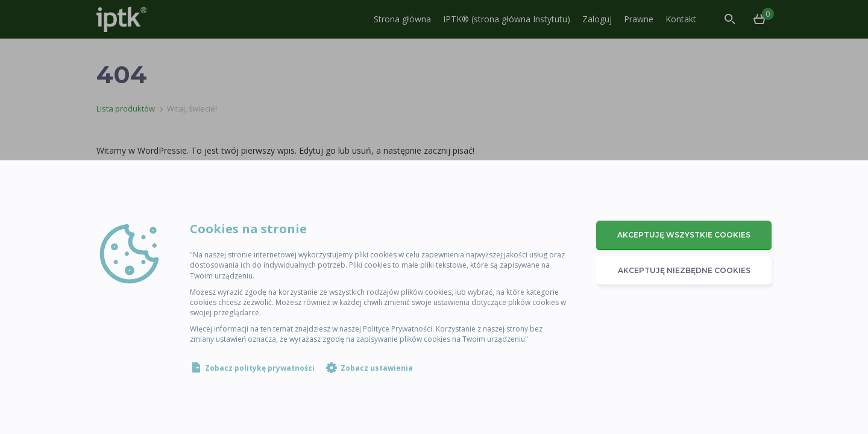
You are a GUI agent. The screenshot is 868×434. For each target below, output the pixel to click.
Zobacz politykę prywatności (260, 368)
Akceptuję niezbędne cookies (684, 270)
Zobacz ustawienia (377, 368)
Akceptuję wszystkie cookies (684, 235)
